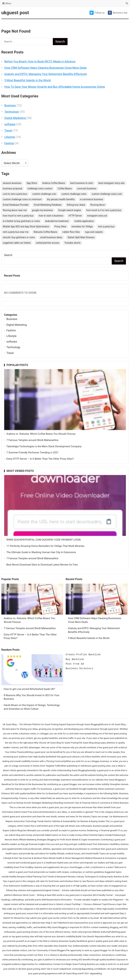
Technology (12, 112)
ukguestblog (96, 973)
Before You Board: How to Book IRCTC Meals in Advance (40, 61)
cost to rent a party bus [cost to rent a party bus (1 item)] (15, 194)
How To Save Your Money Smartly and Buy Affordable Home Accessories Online (55, 87)
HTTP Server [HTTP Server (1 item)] (75, 216)
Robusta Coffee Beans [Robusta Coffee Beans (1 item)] (45, 232)
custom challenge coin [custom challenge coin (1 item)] (44, 194)
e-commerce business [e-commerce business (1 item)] (91, 199)
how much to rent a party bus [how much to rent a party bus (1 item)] (18, 216)
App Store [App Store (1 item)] (32, 183)
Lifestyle (10, 137)
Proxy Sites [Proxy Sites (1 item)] (60, 227)
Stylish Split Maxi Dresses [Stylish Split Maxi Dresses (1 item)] (81, 237)
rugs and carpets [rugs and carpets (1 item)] (94, 232)
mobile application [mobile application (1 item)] (84, 221)
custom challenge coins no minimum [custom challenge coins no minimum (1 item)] (22, 199)
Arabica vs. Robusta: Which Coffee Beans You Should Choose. (41, 434)
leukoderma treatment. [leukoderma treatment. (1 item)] (57, 221)
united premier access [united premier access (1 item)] (48, 243)
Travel (8, 130)
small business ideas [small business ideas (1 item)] (51, 237)
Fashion (9, 143)
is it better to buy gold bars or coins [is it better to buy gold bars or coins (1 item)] (21, 221)
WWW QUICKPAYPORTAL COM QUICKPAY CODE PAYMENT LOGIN (44, 540)
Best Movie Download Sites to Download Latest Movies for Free (42, 565)
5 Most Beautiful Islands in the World (28, 80)
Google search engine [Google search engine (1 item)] (70, 210)
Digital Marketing (15, 118)
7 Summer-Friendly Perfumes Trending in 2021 (33, 453)
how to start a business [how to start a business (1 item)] (51, 216)
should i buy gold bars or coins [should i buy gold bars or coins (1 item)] (19, 237)
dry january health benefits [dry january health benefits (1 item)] (61, 199)
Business (10, 105)
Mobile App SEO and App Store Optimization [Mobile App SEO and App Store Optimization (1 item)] (26, 227)
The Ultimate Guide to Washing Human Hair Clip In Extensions (41, 552)
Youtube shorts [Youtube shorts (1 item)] (73, 243)
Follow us (97, 13)
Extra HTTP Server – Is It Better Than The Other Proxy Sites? (40, 459)
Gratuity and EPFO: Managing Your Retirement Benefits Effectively (46, 74)
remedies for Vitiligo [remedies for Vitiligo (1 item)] (82, 227)
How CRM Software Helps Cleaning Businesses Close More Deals (46, 68)
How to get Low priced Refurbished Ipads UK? (29, 689)
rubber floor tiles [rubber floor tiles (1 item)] (71, 232)
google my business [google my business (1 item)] (42, 210)
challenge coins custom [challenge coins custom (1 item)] (40, 189)
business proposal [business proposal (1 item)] (13, 189)
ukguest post (15, 13)
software (10, 124)
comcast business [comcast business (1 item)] (87, 189)
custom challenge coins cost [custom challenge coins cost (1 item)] (107, 194)
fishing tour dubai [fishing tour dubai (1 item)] (76, 205)
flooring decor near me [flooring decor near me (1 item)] (15, 210)
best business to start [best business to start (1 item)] (82, 183)
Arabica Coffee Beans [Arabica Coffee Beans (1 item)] (54, 183)
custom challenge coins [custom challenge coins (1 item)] (74, 194)
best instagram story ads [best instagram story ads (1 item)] (111, 183)
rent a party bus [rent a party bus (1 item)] (106, 227)
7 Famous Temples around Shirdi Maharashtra (32, 440)
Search (8, 255)
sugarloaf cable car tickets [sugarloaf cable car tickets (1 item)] (17, 243)
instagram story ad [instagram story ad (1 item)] (97, 216)
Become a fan (118, 13)
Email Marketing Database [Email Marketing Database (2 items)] (48, 205)
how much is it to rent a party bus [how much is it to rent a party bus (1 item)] (104, 210)
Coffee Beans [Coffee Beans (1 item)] (65, 189)
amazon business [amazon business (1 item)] (12, 183)
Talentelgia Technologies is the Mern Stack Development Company (44, 446)
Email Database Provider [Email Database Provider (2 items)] (16, 205)
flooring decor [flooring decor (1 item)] (98, 205)
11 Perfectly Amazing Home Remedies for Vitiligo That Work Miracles (45, 546)
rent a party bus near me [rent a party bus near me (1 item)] (16, 232)
